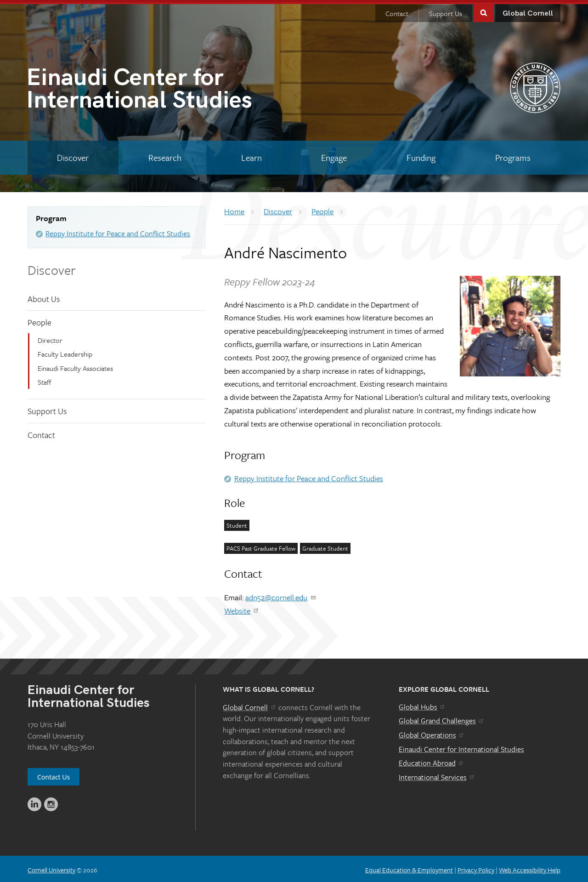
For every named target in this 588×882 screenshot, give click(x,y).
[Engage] (334, 155)
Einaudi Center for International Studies (461, 746)
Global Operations (432, 733)
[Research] (165, 155)
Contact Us (54, 775)
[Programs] (513, 155)
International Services (437, 775)
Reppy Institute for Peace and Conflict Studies (118, 231)
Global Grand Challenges (442, 718)
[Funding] (421, 155)
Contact (397, 11)
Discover (52, 267)
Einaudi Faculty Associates (75, 366)
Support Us (446, 11)
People (40, 320)
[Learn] (251, 155)
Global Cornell (528, 11)
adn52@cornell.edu (281, 595)
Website (242, 608)
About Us (44, 296)
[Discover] (73, 155)
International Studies (160, 88)
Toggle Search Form (484, 10)
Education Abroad (432, 761)
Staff (45, 380)
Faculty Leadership (65, 352)
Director (50, 338)
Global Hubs (422, 705)
